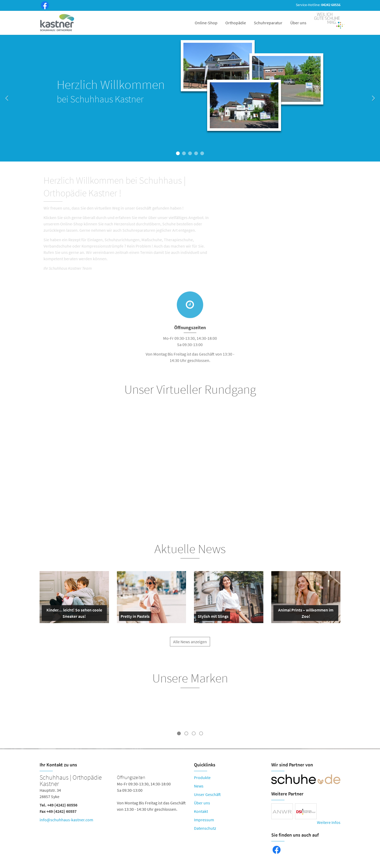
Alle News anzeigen (190, 645)
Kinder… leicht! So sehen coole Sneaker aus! (73, 614)
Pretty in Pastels (135, 617)
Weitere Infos (329, 822)
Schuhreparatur (268, 23)
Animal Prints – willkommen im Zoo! (305, 614)
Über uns (298, 23)
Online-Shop (206, 23)
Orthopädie (236, 23)
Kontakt (201, 811)
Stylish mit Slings (213, 617)
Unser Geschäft (207, 794)
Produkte (202, 777)
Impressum (204, 820)
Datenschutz (205, 828)
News (199, 786)
